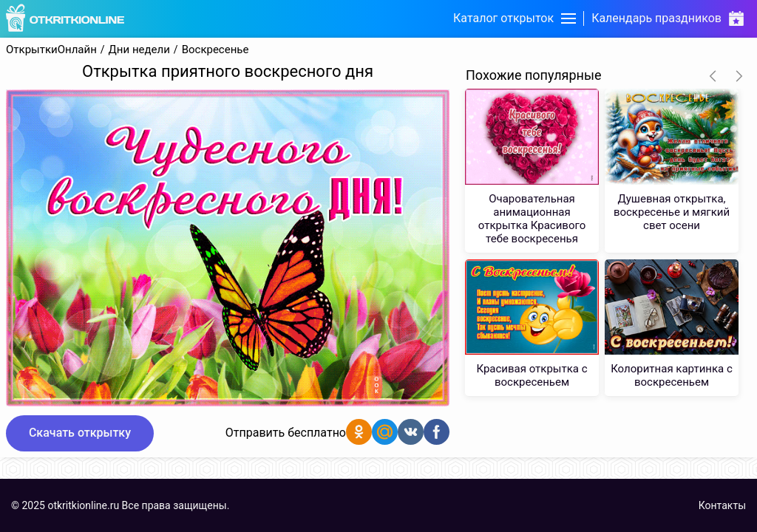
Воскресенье (215, 50)
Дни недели (139, 50)
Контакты (722, 505)
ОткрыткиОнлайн (51, 50)
